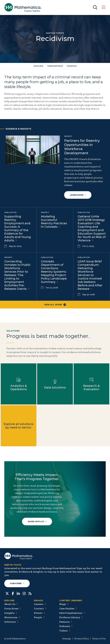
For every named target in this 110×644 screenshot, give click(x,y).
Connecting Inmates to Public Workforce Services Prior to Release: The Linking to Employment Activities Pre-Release (17, 275)
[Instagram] (24, 593)
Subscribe (17, 583)
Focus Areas (13, 608)
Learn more (78, 195)
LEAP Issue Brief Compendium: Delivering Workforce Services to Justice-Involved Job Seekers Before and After (90, 275)
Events (39, 613)
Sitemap (67, 639)
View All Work (55, 305)
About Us (11, 604)
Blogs (64, 604)
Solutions (72, 66)
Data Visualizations (72, 613)
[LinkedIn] (18, 593)
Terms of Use (99, 639)
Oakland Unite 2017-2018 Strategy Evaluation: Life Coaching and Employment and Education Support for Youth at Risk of (92, 228)
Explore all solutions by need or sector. (19, 426)
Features (66, 622)
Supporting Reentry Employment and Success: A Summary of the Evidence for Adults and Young (18, 228)
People (39, 617)
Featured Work (55, 66)
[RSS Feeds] (30, 593)
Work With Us (37, 521)
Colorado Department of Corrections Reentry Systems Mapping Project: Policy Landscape (54, 272)
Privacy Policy (82, 639)
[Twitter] (7, 593)
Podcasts (66, 626)
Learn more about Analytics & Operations (19, 384)
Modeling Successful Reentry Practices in (54, 222)
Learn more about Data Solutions (55, 384)
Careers (40, 604)
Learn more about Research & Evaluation (91, 384)
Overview (38, 66)
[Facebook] (13, 593)
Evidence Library (71, 617)
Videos (65, 631)
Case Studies (68, 608)
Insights (11, 613)
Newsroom (12, 617)
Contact (40, 608)
